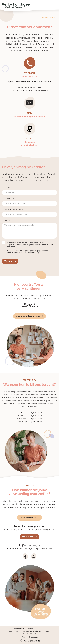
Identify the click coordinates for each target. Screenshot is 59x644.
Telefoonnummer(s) (13, 210)
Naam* (8, 188)
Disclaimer (37, 631)
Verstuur (10, 261)
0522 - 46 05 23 (30, 76)
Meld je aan (30, 537)
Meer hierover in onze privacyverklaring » (24, 253)
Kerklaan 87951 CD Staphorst (30, 144)
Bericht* (8, 221)
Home (44, 18)
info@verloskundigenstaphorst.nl (29, 116)
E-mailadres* (10, 199)
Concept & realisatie (29, 639)
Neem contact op (30, 518)
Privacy (46, 631)
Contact (53, 18)
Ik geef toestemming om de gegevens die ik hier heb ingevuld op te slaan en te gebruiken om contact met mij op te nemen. (31, 245)
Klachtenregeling (30, 633)
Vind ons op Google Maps (30, 316)
